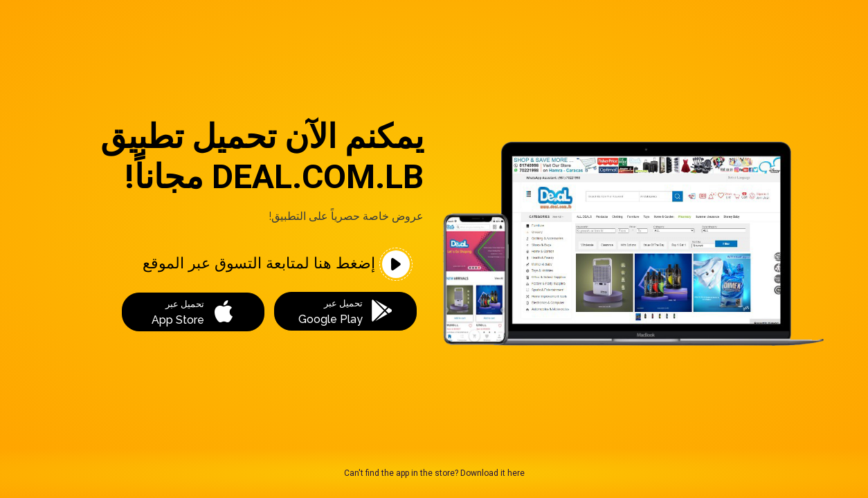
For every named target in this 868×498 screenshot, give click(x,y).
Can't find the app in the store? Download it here (434, 473)
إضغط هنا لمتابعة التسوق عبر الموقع (276, 264)
